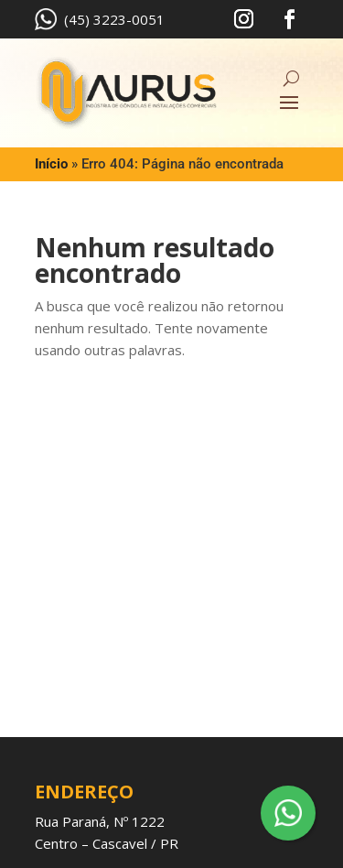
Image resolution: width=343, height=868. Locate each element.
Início (51, 164)
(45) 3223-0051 (100, 19)
